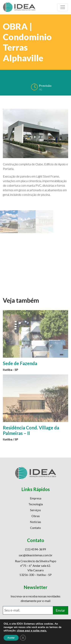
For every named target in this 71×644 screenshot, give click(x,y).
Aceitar (11, 638)
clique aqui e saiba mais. (32, 631)
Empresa (36, 498)
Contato (35, 528)
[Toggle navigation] (63, 7)
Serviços (35, 510)
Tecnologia (36, 504)
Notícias (35, 522)
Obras (36, 516)
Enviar (60, 610)
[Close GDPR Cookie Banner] (23, 638)
